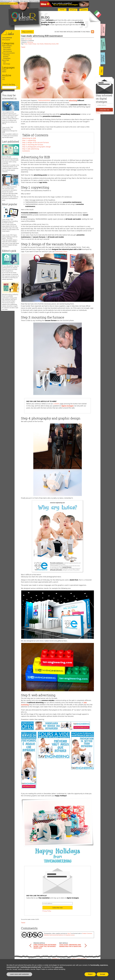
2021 (4, 80)
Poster (26, 44)
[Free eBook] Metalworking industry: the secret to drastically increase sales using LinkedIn (10, 160)
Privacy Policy (100, 113)
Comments (26, 151)
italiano (4, 72)
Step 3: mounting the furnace (33, 145)
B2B (57, 44)
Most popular (6, 40)
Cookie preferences (82, 959)
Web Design (7, 64)
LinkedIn (56, 404)
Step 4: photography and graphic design (36, 147)
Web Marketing (7, 51)
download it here (61, 251)
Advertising (6, 55)
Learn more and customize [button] (19, 974)
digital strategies (68, 406)
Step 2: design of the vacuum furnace (35, 142)
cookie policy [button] (59, 967)
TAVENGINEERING (44, 100)
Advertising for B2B (29, 138)
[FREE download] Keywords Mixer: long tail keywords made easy (45, 946)
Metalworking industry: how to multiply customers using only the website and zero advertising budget (10, 298)
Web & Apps (6, 60)
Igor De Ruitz (29, 39)
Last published (7, 38)
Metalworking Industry (50, 44)
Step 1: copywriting (29, 140)
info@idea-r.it (56, 959)
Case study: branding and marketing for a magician (70, 945)
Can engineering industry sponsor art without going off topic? (10, 114)
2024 (4, 78)
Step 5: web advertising (31, 149)
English (4, 70)
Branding (6, 57)
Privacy (74, 959)
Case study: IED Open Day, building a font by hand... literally (10, 237)
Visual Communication (8, 53)
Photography (7, 58)
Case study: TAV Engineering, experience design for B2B (10, 130)
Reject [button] (90, 974)
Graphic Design (32, 44)
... (3, 81)
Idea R (69, 933)
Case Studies (40, 44)
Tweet (23, 47)
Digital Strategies (7, 46)
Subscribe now (104, 110)
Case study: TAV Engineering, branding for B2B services (10, 221)
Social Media (7, 48)
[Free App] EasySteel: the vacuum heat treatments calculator (10, 188)
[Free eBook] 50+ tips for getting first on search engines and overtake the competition (11, 268)
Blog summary (27, 32)
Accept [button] (103, 974)
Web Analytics (7, 49)
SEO (5, 62)
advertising (73, 100)
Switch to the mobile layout (9, 4)
